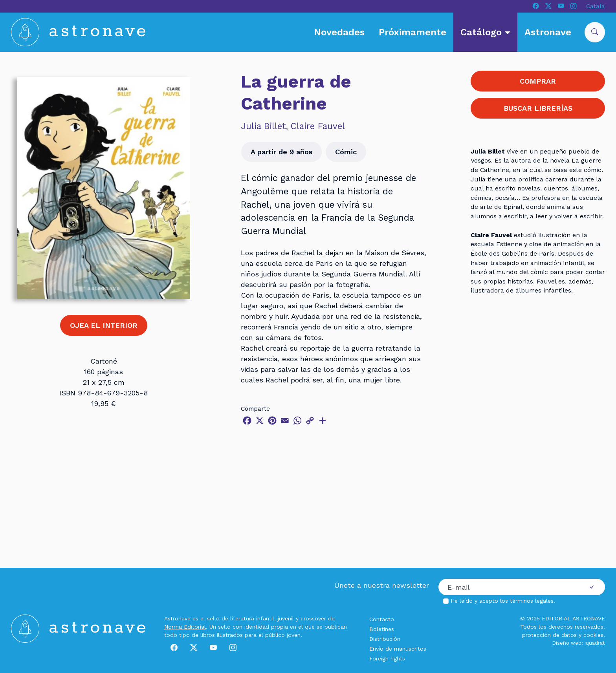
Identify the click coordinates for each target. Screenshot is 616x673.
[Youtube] (561, 6)
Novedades (339, 32)
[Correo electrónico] (509, 587)
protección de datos (549, 635)
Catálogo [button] (482, 32)
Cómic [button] (346, 152)
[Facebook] (536, 6)
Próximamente (412, 32)
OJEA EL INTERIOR (104, 325)
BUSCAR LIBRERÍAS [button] (538, 108)
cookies (593, 635)
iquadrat (595, 643)
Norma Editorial (185, 627)
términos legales (532, 601)
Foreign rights (387, 658)
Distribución (385, 639)
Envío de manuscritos (398, 649)
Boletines (382, 629)
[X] (548, 6)
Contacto (382, 619)
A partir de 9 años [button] (281, 152)
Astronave (548, 32)
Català (596, 6)
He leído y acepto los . (503, 601)
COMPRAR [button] (538, 81)
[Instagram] (574, 6)
